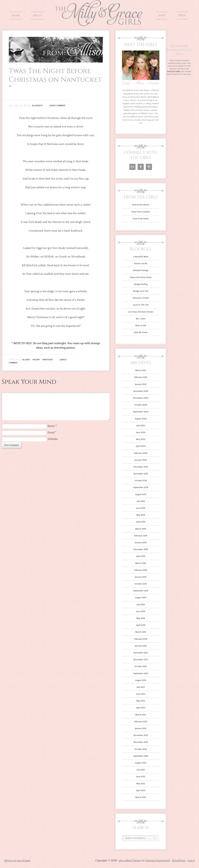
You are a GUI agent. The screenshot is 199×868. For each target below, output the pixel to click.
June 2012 (141, 777)
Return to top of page (17, 860)
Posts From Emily (141, 219)
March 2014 (141, 632)
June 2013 (141, 694)
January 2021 (141, 384)
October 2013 (141, 666)
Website (53, 439)
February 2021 (141, 377)
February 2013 (141, 722)
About (38, 15)
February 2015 (141, 570)
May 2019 (141, 515)
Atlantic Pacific (141, 264)
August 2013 (141, 680)
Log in (191, 860)
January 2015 (141, 577)
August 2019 (141, 494)
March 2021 (141, 370)
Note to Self (141, 326)
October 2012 (141, 749)
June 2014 (141, 611)
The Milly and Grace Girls (99, 23)
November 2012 (141, 742)
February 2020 (141, 453)
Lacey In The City (141, 305)
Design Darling (141, 284)
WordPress (178, 860)
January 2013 (141, 728)
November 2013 (141, 660)
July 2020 (141, 426)
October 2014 (141, 584)
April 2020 (141, 446)
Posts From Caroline (141, 212)
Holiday (36, 360)
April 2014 (141, 625)
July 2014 (141, 605)
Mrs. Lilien (141, 319)
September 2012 (141, 756)
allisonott (37, 106)
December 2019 (141, 467)
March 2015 (141, 563)
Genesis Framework (158, 860)
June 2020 (141, 432)
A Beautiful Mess (141, 257)
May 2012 (141, 784)
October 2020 (141, 405)
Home (16, 15)
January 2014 (141, 646)
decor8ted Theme (130, 860)
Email (51, 433)
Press (182, 15)
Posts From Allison (141, 205)
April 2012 (141, 790)
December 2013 (141, 653)
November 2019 (141, 474)
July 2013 (141, 687)
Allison (26, 360)
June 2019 (141, 508)
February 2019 (141, 536)
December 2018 (141, 549)
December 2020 (141, 391)
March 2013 (141, 715)
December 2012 (141, 735)
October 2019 (141, 481)
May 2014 (141, 618)
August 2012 (141, 763)
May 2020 (141, 439)
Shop (162, 15)
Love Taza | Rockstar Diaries (141, 312)
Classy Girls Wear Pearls (141, 277)
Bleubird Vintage (141, 270)
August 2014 (141, 598)
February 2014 (141, 639)
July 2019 (141, 501)
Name (51, 426)
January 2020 (141, 460)
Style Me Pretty (141, 332)
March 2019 (141, 529)
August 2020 (141, 419)
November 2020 (141, 398)
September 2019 (141, 487)
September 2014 (141, 591)
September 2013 (141, 673)
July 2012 (141, 770)
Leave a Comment (57, 106)
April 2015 (141, 556)
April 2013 (141, 708)
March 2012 (141, 797)
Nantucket (48, 360)
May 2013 (141, 701)
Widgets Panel (174, 72)
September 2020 (141, 412)
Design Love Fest (141, 291)
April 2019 (141, 522)
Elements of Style (141, 298)
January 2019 (141, 543)
